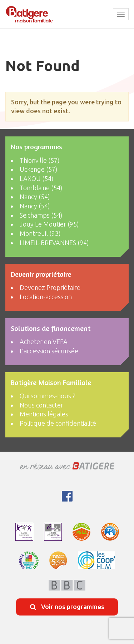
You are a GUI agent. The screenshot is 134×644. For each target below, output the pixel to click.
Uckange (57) (39, 169)
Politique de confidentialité (58, 423)
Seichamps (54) (41, 215)
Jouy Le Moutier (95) (49, 224)
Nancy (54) (35, 197)
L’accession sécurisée (49, 351)
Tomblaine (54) (41, 188)
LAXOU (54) (37, 178)
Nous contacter (41, 405)
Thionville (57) (40, 160)
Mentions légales (44, 414)
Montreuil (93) (40, 233)
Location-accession (46, 297)
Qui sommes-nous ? (48, 396)
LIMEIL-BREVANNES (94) (54, 243)
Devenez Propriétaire (50, 287)
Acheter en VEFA (44, 342)
